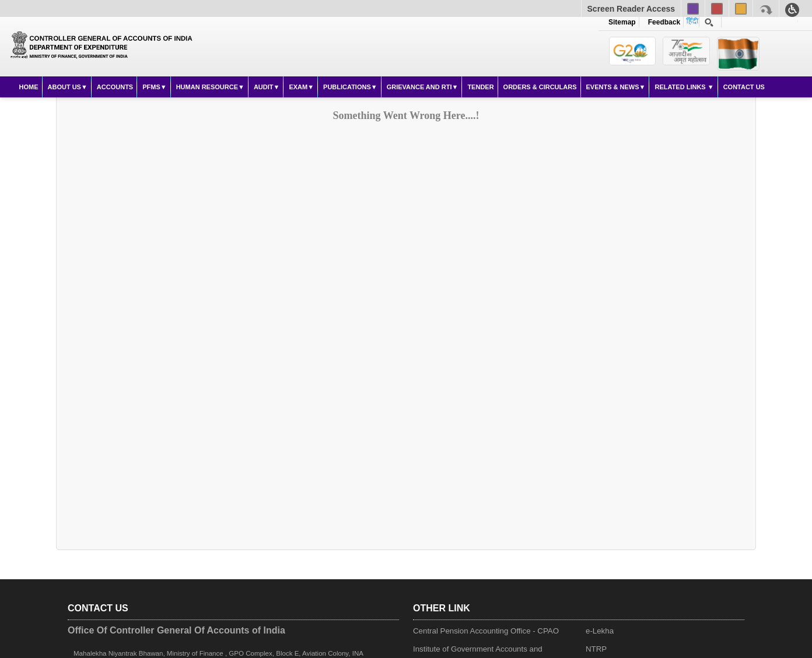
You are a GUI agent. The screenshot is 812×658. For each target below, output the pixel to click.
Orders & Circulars (540, 87)
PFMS (151, 87)
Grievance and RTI (419, 87)
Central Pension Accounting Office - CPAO (486, 631)
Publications (347, 87)
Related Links (681, 87)
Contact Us (744, 87)
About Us (64, 87)
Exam (298, 87)
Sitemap (622, 22)
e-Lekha (600, 631)
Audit (264, 87)
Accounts (115, 87)
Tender (480, 87)
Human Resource (207, 87)
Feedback (662, 22)
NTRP (596, 649)
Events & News (613, 87)
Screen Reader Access (631, 9)
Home (29, 87)
